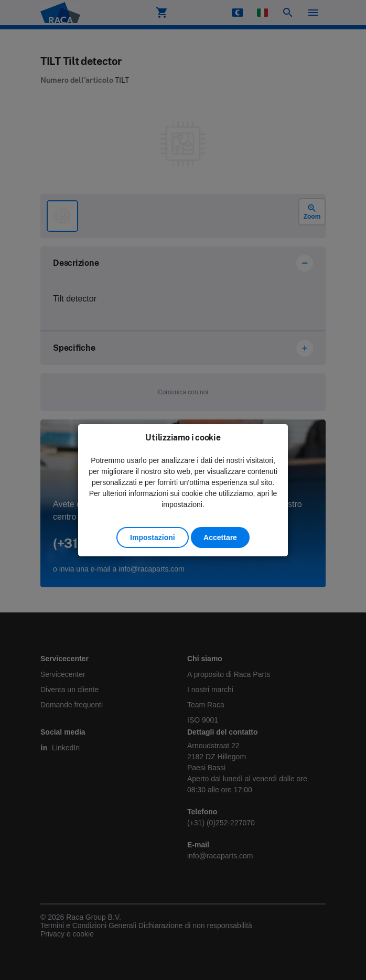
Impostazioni (153, 537)
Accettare (220, 537)
